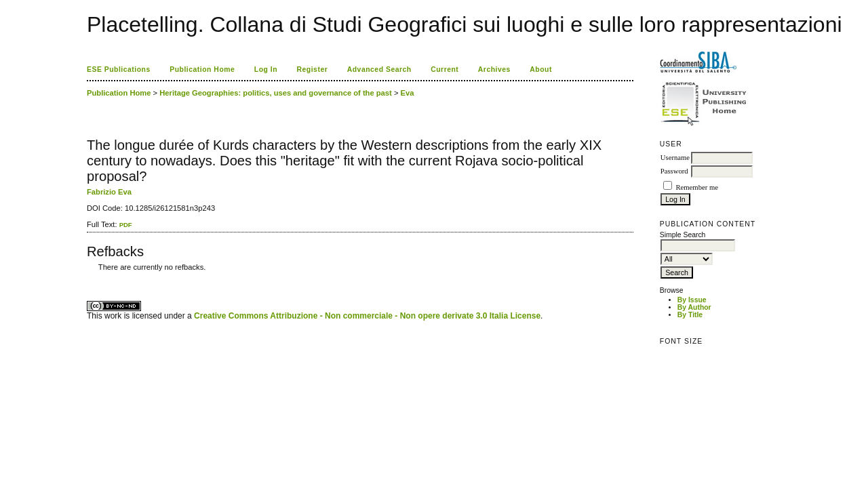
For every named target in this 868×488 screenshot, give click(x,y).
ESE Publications (119, 69)
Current (445, 69)
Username (675, 158)
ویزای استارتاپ (90, 277)
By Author (694, 307)
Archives (494, 69)
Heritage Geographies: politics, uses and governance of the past (276, 93)
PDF (126, 225)
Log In (266, 69)
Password (674, 171)
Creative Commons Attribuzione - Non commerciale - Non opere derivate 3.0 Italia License (367, 316)
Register (313, 69)
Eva (408, 93)
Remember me (696, 187)
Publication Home (202, 69)
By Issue (692, 300)
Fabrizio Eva (109, 192)
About (541, 69)
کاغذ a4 (88, 277)
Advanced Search (379, 69)
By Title (690, 315)
